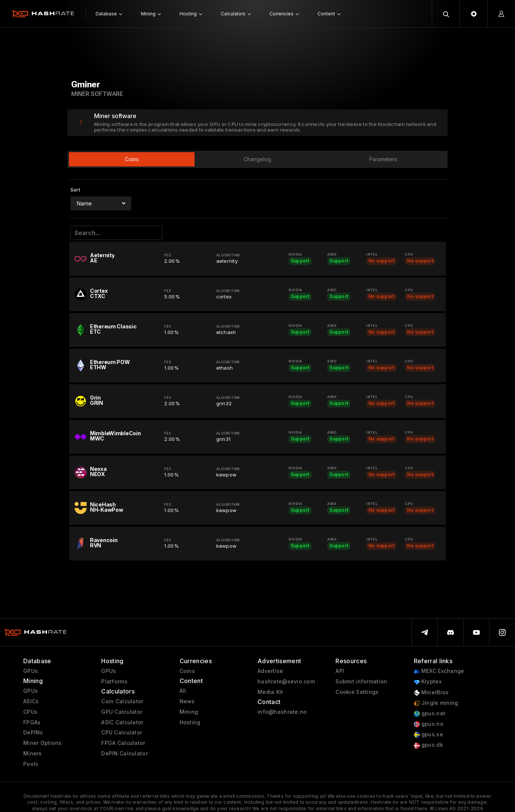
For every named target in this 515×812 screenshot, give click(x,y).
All (183, 691)
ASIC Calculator (122, 722)
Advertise (270, 671)
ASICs (31, 701)
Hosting (190, 722)
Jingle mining (436, 703)
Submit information (361, 682)
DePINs (33, 733)
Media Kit (270, 692)
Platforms (114, 682)
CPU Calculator (122, 733)
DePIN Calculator (124, 754)
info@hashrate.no (282, 712)
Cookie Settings (357, 692)
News (187, 701)
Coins (187, 671)
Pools (31, 764)
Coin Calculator (122, 701)
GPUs (31, 671)
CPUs (30, 712)
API (340, 671)
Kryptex (428, 682)
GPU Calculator (122, 712)
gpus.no (429, 724)
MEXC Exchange (439, 671)
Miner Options (43, 743)
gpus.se (428, 735)
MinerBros (431, 693)
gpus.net (430, 714)
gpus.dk (428, 745)
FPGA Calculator (123, 743)
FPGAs (32, 722)
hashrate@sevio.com (286, 682)
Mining (189, 712)
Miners (33, 754)
